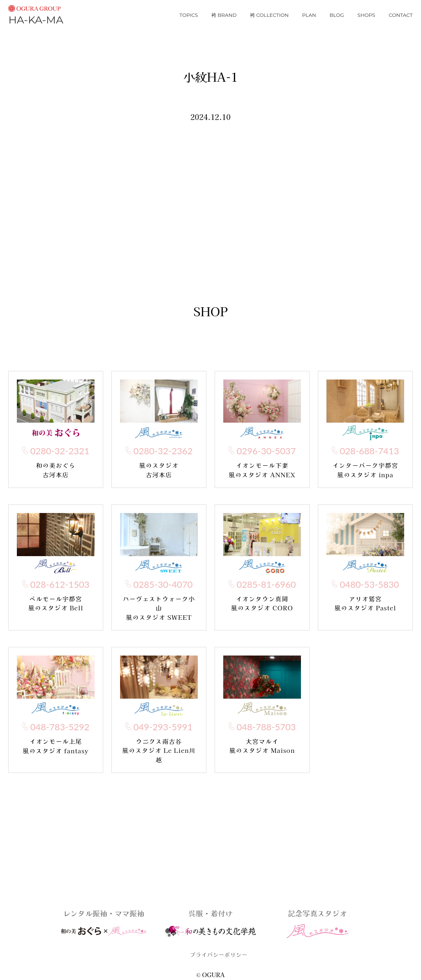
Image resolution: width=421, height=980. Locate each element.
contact (400, 15)
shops (367, 15)
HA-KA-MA (36, 14)
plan (309, 15)
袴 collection (269, 15)
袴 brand (224, 15)
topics (189, 15)
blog (337, 15)
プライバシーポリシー (219, 955)
